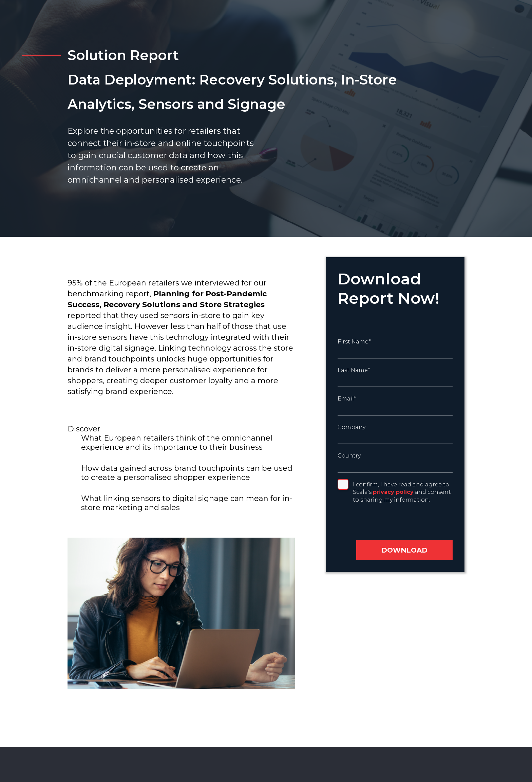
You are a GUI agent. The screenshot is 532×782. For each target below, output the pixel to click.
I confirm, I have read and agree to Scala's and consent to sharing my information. (402, 492)
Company (351, 427)
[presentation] (384, 523)
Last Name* (354, 370)
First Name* (354, 342)
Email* (347, 399)
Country (349, 456)
